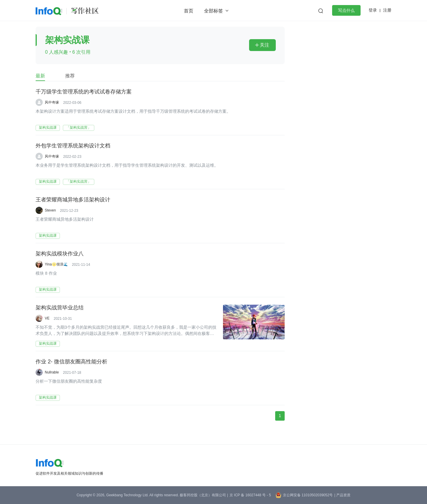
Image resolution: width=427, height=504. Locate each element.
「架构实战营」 (79, 128)
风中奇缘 (52, 102)
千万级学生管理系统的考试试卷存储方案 (84, 92)
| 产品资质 (342, 495)
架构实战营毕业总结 (60, 308)
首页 (189, 11)
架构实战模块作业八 (60, 254)
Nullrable (52, 372)
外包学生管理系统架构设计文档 (73, 146)
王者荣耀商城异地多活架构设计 (73, 200)
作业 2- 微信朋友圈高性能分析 (71, 362)
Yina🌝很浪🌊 (56, 264)
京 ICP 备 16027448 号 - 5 (250, 495)
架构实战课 (48, 128)
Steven (50, 210)
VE (47, 318)
